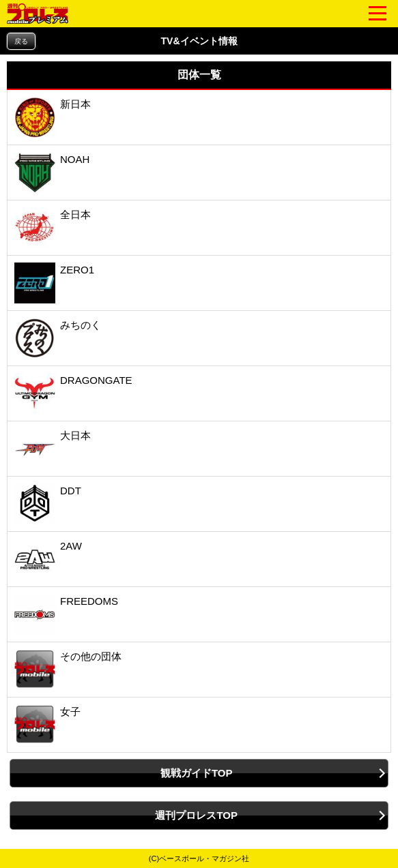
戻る (21, 41)
